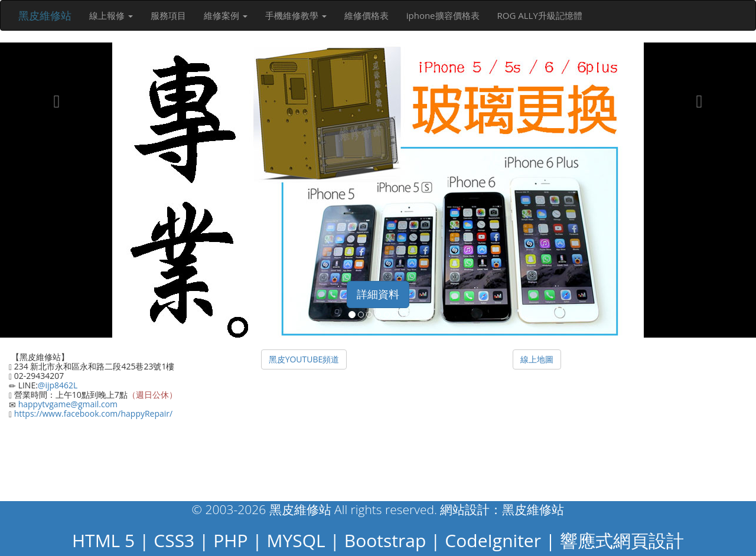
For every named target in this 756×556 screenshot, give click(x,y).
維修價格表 (366, 15)
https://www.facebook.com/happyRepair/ (92, 413)
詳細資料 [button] (378, 294)
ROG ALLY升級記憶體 (540, 15)
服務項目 (168, 15)
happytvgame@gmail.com (67, 404)
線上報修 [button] (111, 15)
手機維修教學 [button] (296, 15)
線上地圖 (537, 359)
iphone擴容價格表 (443, 15)
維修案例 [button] (226, 15)
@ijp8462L (58, 385)
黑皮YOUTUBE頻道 (304, 359)
